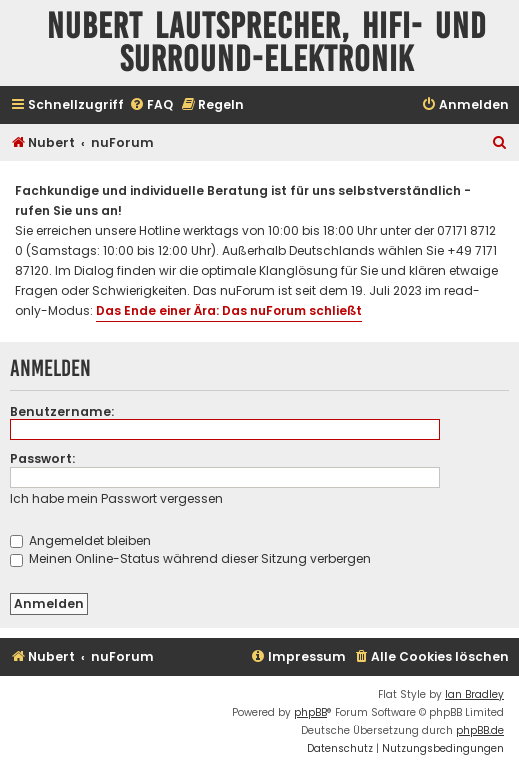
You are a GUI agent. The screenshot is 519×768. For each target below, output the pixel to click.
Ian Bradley (474, 694)
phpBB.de (480, 730)
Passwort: (42, 458)
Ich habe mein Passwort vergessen (116, 498)
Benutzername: (62, 411)
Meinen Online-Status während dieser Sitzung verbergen (190, 558)
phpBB (310, 712)
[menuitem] (151, 105)
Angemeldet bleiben (80, 540)
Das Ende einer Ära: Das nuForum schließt (229, 310)
